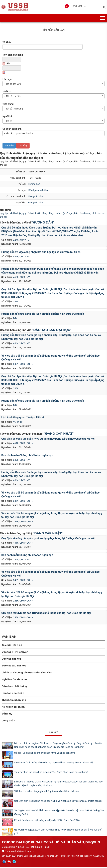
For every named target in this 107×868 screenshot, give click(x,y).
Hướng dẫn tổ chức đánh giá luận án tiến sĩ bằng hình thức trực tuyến (43, 315)
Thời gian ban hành (13, 56)
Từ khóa (7, 44)
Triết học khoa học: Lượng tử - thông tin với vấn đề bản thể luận (47, 792)
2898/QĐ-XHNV (21, 461)
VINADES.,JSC (98, 857)
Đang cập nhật (36, 197)
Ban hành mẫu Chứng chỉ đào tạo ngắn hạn (27, 456)
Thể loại (7, 93)
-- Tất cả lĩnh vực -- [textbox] (13, 85)
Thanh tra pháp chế (14, 701)
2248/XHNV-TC (21, 241)
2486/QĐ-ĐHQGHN (23, 523)
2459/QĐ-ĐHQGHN (23, 365)
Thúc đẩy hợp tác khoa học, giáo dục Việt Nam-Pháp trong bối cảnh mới (51, 773)
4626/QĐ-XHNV (21, 258)
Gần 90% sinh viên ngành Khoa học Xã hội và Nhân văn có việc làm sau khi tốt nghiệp (58, 802)
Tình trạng (8, 105)
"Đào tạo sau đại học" (52, 331)
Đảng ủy (7, 715)
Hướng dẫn (34, 185)
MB (15, 319)
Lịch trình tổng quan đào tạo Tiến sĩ (23, 418)
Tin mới (54, 734)
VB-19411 (18, 423)
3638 (16, 303)
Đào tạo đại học (11, 660)
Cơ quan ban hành (12, 130)
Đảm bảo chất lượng (14, 687)
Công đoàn (8, 722)
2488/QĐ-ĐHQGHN (23, 619)
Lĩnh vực (7, 80)
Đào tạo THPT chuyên (15, 653)
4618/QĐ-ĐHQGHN (23, 444)
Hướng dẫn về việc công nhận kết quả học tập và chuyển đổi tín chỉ (41, 253)
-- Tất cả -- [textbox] (9, 122)
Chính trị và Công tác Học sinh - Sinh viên (27, 674)
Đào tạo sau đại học (39, 191)
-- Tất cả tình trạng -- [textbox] (14, 110)
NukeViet (75, 857)
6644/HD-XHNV (21, 345)
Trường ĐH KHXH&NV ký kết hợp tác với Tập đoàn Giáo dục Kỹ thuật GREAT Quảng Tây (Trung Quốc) (59, 813)
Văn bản (9, 638)
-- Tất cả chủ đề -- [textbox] (13, 97)
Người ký (7, 118)
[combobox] (54, 85)
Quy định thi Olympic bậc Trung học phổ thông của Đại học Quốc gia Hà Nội (46, 614)
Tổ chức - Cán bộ (12, 646)
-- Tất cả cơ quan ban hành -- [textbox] (19, 135)
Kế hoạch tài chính (13, 708)
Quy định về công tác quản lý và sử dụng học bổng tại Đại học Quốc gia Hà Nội (48, 440)
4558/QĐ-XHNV (21, 278)
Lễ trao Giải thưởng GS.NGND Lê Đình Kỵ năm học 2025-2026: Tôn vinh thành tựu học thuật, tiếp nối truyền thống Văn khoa (58, 785)
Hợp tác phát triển (13, 694)
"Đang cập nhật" (59, 435)
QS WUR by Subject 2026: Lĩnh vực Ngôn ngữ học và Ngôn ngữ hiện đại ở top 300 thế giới (58, 833)
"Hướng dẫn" (43, 224)
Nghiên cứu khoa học (15, 681)
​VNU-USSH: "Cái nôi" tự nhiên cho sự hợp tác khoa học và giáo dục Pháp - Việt (54, 764)
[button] (73, 7)
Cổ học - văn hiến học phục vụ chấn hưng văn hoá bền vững (45, 754)
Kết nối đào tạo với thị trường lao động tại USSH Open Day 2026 (47, 821)
